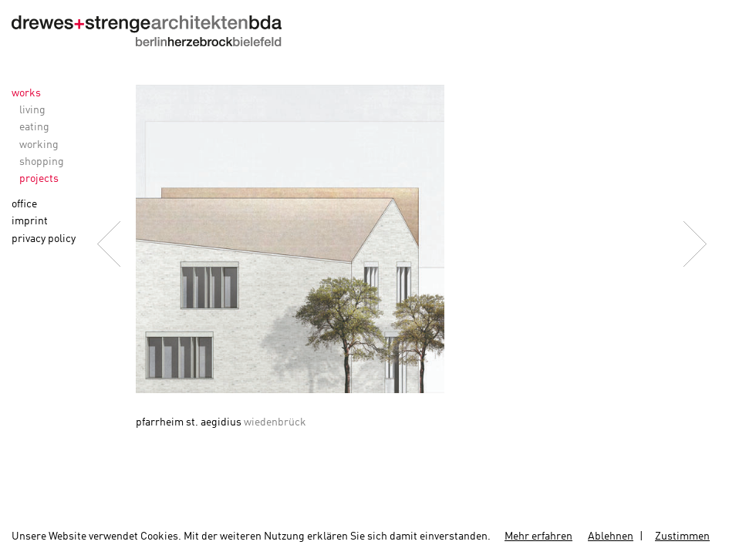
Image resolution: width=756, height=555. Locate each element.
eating (34, 127)
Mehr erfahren (538, 536)
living (32, 110)
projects (39, 179)
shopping (42, 162)
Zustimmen (682, 536)
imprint (30, 221)
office (24, 204)
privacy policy (44, 239)
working (39, 145)
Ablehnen (611, 536)
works (26, 93)
